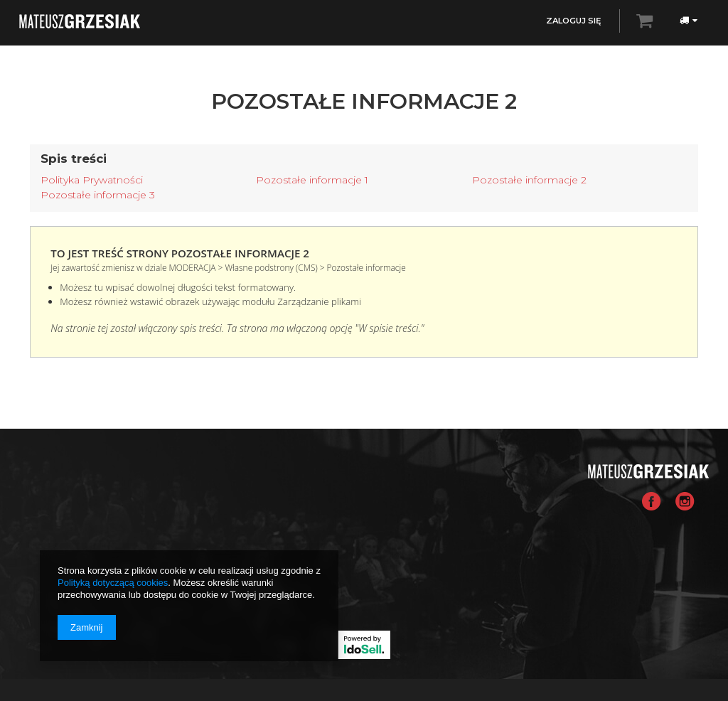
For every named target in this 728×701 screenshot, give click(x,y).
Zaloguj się (574, 21)
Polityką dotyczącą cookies (113, 583)
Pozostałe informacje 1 (312, 180)
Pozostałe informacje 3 (98, 195)
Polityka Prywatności (92, 180)
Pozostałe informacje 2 (529, 180)
